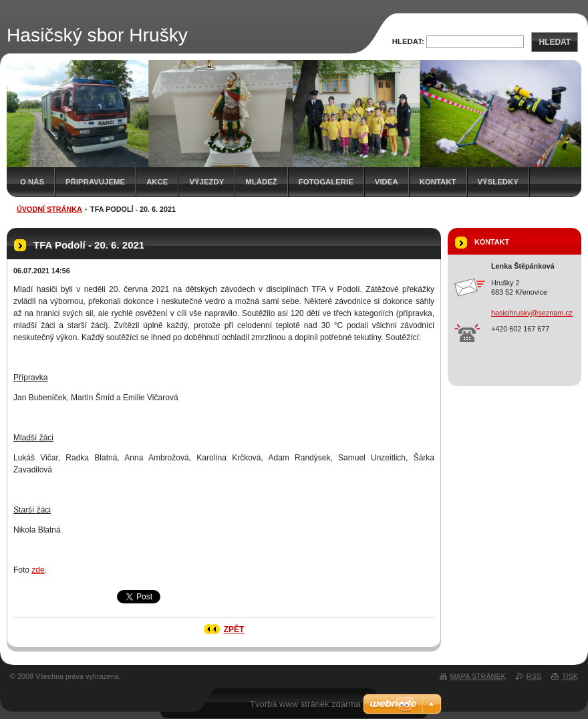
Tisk (570, 676)
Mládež (261, 182)
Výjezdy (206, 182)
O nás (32, 182)
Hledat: (408, 41)
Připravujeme (95, 182)
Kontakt (438, 182)
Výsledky (498, 182)
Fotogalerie (326, 182)
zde (38, 570)
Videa (387, 182)
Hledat (555, 42)
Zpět (234, 629)
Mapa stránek (478, 676)
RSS (534, 676)
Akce (157, 182)
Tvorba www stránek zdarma (305, 704)
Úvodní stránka (49, 209)
